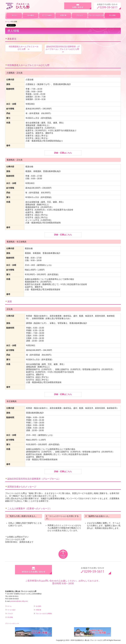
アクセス (80, 15)
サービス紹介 (47, 15)
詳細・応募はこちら (63, 153)
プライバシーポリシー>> (12, 623)
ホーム (14, 15)
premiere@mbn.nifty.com (19, 601)
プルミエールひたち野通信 (96, 15)
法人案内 (31, 15)
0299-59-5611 (11, 542)
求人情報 (112, 15)
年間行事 (63, 15)
